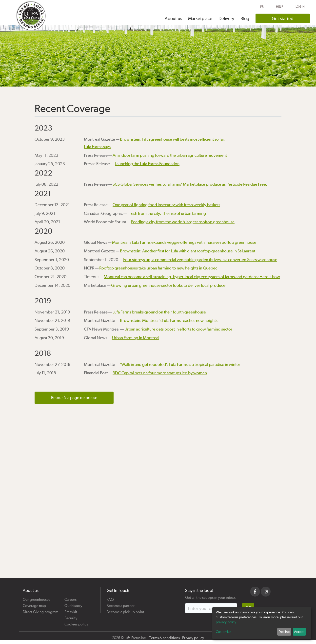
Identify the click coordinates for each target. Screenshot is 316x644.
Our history (73, 604)
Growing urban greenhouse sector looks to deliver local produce (168, 285)
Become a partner (121, 604)
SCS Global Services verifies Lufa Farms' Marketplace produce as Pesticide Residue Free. (190, 184)
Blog (245, 18)
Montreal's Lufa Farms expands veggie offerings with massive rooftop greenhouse (184, 242)
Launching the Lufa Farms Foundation (147, 164)
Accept (299, 632)
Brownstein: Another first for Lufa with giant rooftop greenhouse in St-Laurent (188, 251)
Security (71, 616)
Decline (284, 632)
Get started (283, 18)
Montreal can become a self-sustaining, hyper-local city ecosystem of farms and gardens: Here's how (192, 277)
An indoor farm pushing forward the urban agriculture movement (170, 155)
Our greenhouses (36, 598)
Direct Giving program (40, 610)
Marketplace (200, 18)
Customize (223, 632)
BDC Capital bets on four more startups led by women (160, 373)
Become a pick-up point (125, 610)
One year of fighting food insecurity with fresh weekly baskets (166, 205)
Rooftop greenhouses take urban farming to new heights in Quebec (158, 268)
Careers (70, 598)
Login (300, 7)
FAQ (110, 598)
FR (262, 7)
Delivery (226, 18)
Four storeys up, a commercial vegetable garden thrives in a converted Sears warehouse (200, 260)
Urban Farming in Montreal (136, 338)
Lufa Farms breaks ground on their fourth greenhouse (159, 312)
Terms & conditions (164, 638)
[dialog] (262, 623)
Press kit (71, 610)
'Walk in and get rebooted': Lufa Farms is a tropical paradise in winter (180, 364)
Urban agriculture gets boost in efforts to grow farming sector (178, 329)
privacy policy (226, 622)
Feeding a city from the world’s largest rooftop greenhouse (183, 222)
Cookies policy (76, 622)
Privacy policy (193, 638)
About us (173, 18)
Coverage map (34, 604)
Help (280, 7)
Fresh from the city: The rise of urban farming (167, 213)
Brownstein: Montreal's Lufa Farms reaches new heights (169, 320)
